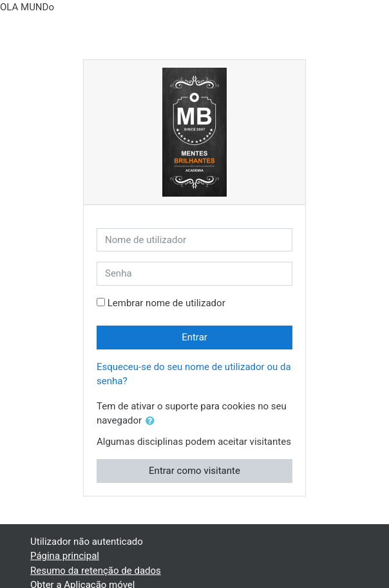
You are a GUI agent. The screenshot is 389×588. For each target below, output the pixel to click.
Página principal (65, 556)
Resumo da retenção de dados (96, 571)
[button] (153, 421)
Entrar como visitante (194, 471)
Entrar (194, 337)
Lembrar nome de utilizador (166, 303)
